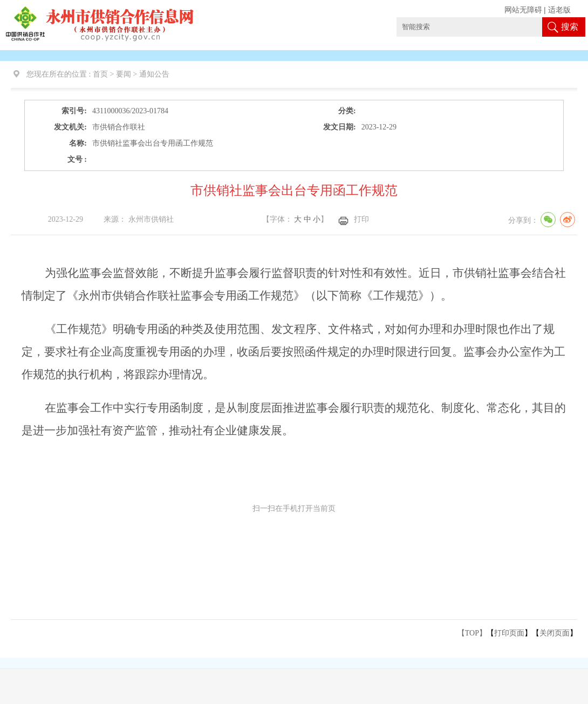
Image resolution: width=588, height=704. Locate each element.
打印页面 (509, 633)
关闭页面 (555, 633)
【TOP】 (472, 633)
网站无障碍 (523, 10)
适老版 (559, 10)
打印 (361, 219)
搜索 (570, 27)
